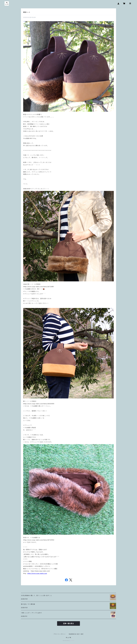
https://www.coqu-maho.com (37, 573)
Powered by (69, 641)
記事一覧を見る (68, 623)
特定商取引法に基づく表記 (76, 634)
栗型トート (27, 12)
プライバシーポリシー (60, 634)
